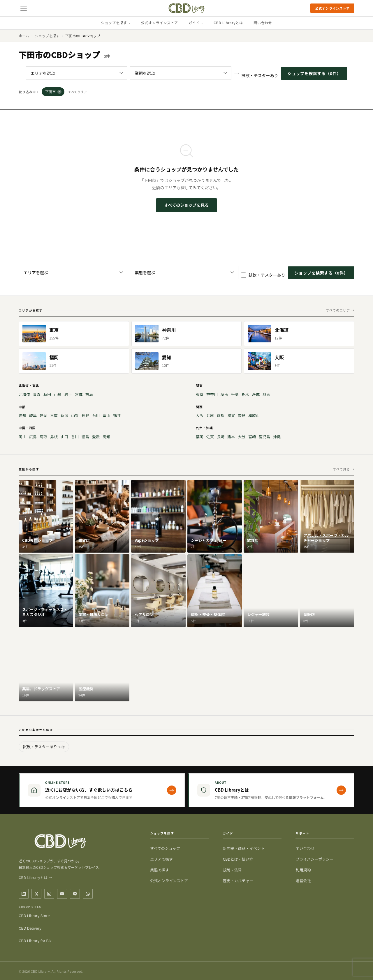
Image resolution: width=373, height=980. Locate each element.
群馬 (266, 394)
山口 (64, 437)
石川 (96, 415)
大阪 (200, 415)
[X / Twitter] (36, 894)
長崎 (221, 437)
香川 (75, 437)
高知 (106, 437)
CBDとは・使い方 (238, 859)
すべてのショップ (165, 848)
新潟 (64, 415)
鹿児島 (264, 437)
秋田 (47, 394)
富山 (106, 415)
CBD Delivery (30, 928)
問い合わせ (263, 23)
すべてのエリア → (340, 310)
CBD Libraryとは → (35, 877)
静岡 (43, 415)
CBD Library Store (34, 916)
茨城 (256, 394)
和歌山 (254, 415)
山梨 (75, 415)
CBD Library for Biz (35, 941)
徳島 (85, 437)
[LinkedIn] (24, 894)
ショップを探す (116, 23)
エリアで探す (161, 859)
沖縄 (277, 437)
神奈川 (212, 394)
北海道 (24, 394)
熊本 (231, 437)
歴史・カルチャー (238, 881)
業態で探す (160, 870)
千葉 (235, 394)
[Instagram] (49, 894)
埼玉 (224, 394)
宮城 (79, 394)
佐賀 (210, 437)
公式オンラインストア (332, 8)
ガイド (196, 23)
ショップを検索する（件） (314, 73)
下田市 (53, 92)
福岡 (200, 437)
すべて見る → (344, 469)
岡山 (22, 437)
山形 (58, 394)
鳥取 (43, 437)
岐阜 (33, 415)
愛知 (22, 415)
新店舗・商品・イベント (244, 848)
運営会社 (303, 881)
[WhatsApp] (88, 894)
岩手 (68, 394)
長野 (85, 415)
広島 (33, 437)
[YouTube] (62, 894)
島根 (54, 437)
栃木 (245, 394)
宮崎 (252, 437)
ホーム (24, 36)
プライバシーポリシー (314, 859)
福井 (117, 415)
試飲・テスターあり (256, 75)
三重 (54, 415)
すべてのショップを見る (186, 205)
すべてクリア (77, 92)
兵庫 (210, 415)
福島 (89, 394)
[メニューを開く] (24, 8)
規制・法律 (232, 870)
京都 (221, 415)
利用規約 (303, 870)
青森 (37, 394)
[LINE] (75, 894)
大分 (242, 437)
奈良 (242, 415)
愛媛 (96, 437)
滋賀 (231, 415)
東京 (200, 394)
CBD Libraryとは (228, 23)
